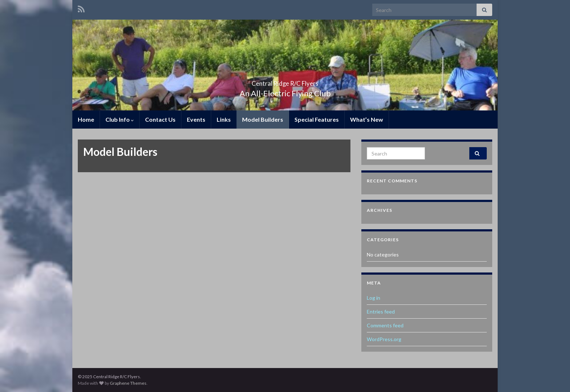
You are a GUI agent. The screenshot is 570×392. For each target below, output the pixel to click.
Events (196, 119)
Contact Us (160, 119)
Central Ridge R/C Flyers (285, 81)
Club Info (120, 119)
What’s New (367, 119)
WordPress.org (384, 339)
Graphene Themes (128, 383)
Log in (374, 298)
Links (224, 119)
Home (86, 119)
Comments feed (385, 325)
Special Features (317, 119)
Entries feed (381, 312)
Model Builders (263, 119)
